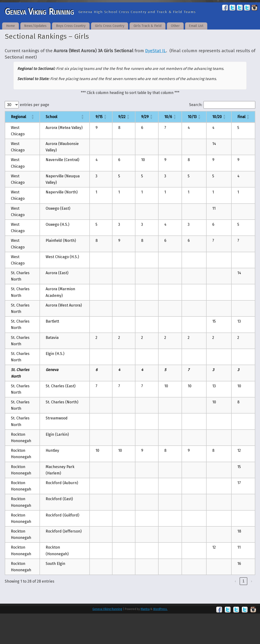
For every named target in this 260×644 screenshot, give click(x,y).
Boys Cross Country (71, 26)
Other (175, 26)
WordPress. (160, 609)
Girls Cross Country (110, 26)
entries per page (35, 105)
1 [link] (244, 581)
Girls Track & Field (147, 26)
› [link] (251, 581)
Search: (196, 105)
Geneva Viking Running (39, 12)
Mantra (145, 609)
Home (11, 26)
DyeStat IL (156, 51)
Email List (196, 26)
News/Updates (35, 26)
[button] (32, 117)
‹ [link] (235, 581)
